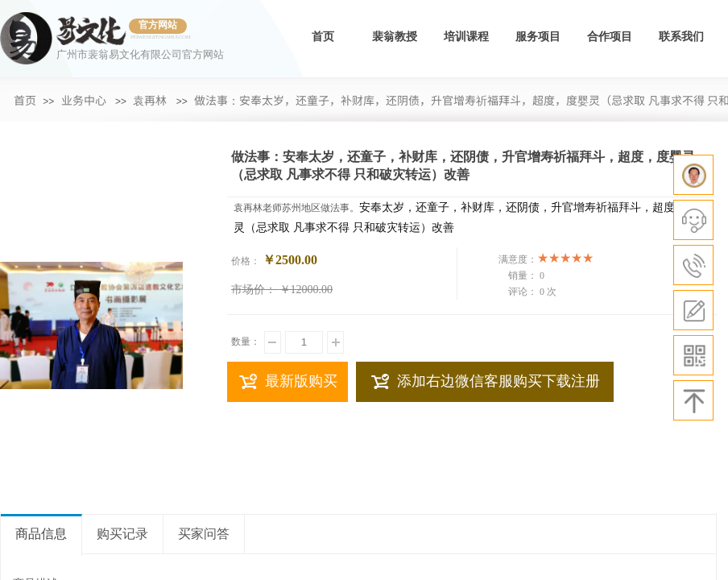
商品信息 (41, 534)
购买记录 (122, 534)
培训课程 (466, 37)
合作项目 (610, 37)
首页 (323, 37)
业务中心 (84, 100)
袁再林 (150, 100)
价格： (246, 261)
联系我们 (681, 37)
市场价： (254, 290)
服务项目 (538, 37)
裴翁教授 (395, 37)
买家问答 (204, 534)
